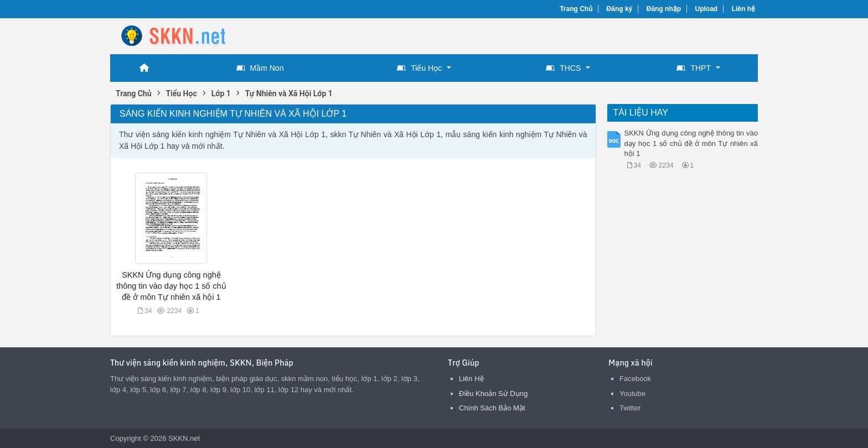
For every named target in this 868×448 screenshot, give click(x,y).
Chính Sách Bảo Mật (492, 408)
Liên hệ (743, 9)
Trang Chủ (576, 9)
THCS (563, 68)
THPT (694, 68)
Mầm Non (260, 68)
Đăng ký (620, 9)
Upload (707, 9)
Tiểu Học (419, 68)
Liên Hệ (471, 379)
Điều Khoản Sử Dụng (493, 394)
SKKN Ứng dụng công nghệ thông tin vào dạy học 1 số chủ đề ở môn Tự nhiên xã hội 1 (171, 286)
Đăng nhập (664, 9)
